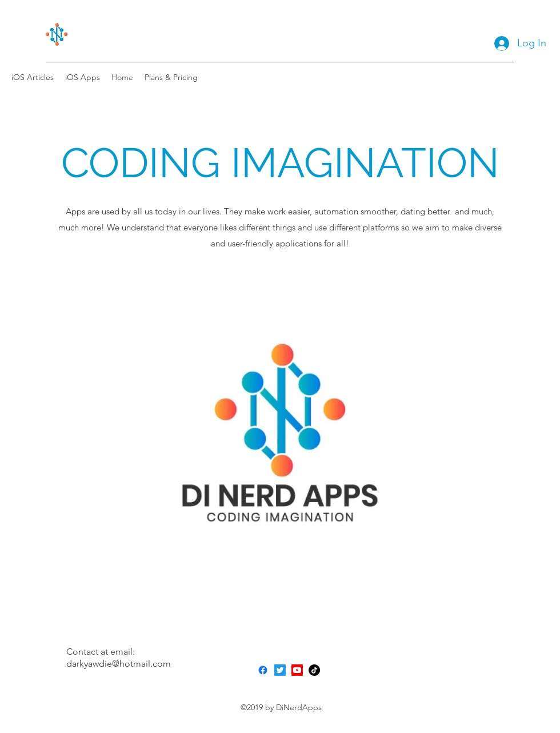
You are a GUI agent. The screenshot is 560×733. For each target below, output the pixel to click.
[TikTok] (314, 670)
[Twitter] (280, 670)
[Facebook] (263, 670)
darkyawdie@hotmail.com (119, 664)
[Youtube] (297, 670)
